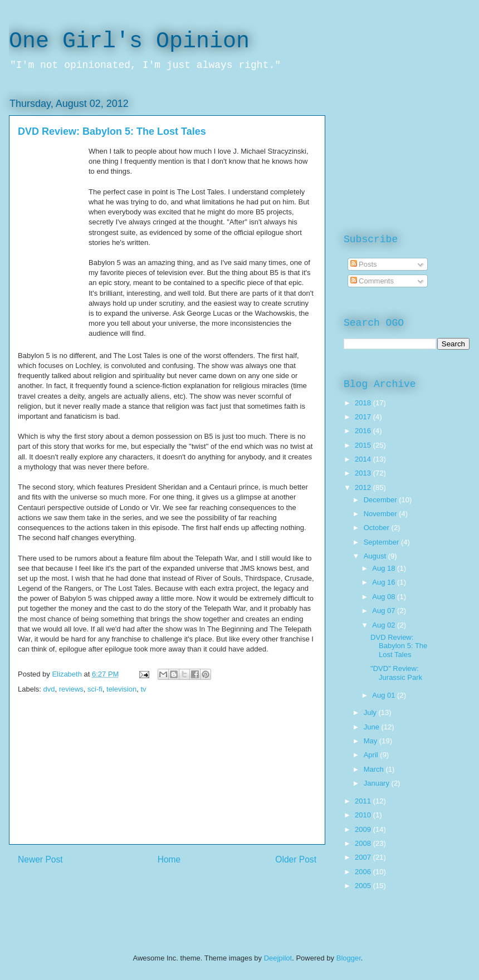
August (376, 556)
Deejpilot (278, 958)
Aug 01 (385, 695)
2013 (364, 473)
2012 (364, 487)
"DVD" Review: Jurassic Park (396, 673)
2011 (364, 801)
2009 (364, 829)
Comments (372, 281)
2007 (364, 857)
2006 (364, 872)
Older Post (296, 859)
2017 (364, 417)
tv (143, 689)
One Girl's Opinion (129, 41)
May (372, 741)
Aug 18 (385, 568)
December (382, 500)
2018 (364, 403)
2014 (364, 459)
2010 (364, 815)
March (375, 769)
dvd (49, 689)
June (373, 727)
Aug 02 (385, 625)
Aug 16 (385, 582)
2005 (364, 886)
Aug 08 (385, 597)
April (372, 755)
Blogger (349, 958)
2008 (364, 843)
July (371, 712)
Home (169, 859)
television (121, 689)
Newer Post (40, 859)
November (382, 514)
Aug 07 (385, 611)
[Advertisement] (167, 780)
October (378, 528)
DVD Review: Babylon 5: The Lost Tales (399, 646)
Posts (364, 264)
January (378, 783)
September (382, 542)
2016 (364, 431)
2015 (364, 445)
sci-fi (95, 689)
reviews (71, 689)
